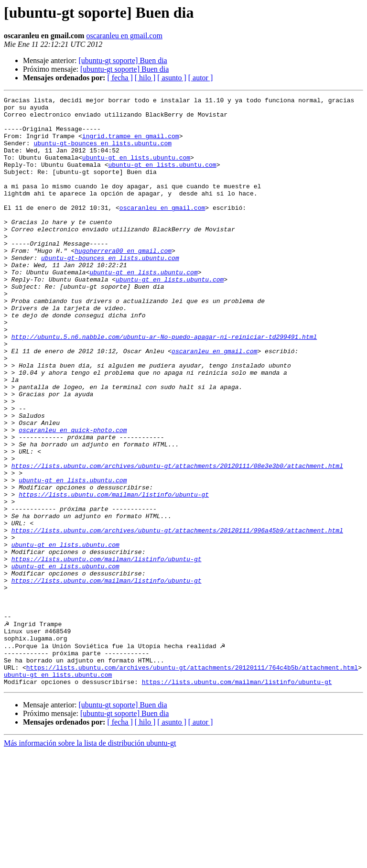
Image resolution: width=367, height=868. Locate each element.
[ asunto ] (172, 78)
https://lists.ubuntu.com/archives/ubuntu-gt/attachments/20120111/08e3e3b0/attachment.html (177, 540)
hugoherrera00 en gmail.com (123, 282)
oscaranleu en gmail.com (124, 36)
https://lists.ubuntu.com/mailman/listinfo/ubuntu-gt (114, 575)
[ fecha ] (120, 78)
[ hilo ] (145, 78)
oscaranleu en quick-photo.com (73, 497)
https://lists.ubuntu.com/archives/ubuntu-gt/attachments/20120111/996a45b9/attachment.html (177, 618)
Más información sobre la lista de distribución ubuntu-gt (90, 860)
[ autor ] (201, 78)
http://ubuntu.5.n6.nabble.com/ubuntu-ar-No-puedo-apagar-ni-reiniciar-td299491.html (164, 385)
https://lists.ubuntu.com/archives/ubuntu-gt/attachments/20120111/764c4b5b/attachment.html (192, 781)
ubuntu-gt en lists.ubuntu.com (136, 170)
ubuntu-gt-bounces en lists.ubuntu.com (103, 153)
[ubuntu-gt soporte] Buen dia (123, 60)
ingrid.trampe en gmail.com (131, 144)
